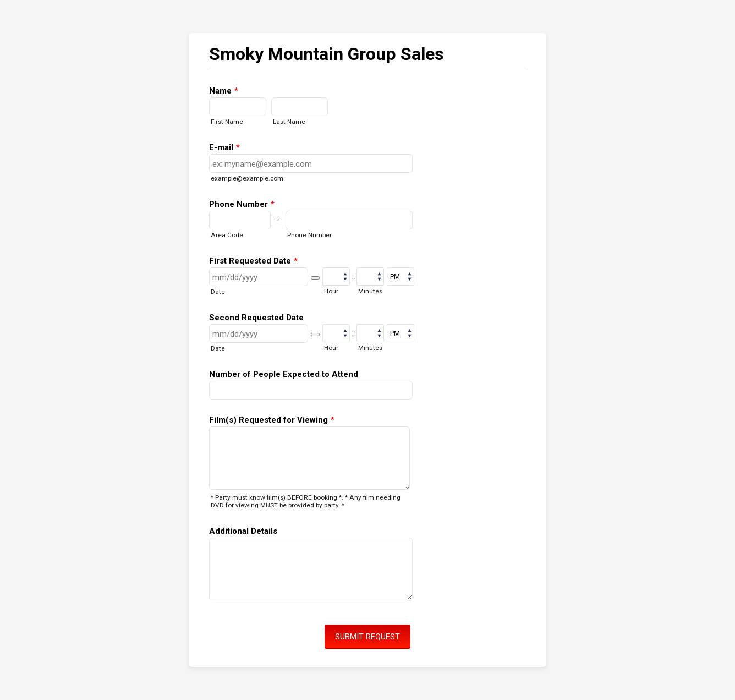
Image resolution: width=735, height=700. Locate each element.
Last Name (289, 122)
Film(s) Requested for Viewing (272, 420)
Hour (331, 291)
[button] (315, 278)
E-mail (224, 147)
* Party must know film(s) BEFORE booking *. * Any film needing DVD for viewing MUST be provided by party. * (306, 501)
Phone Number (242, 204)
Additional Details (243, 531)
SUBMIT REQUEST (367, 637)
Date (218, 292)
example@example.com (247, 178)
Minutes (370, 291)
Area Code (227, 235)
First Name (227, 122)
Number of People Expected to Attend (284, 374)
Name (224, 91)
